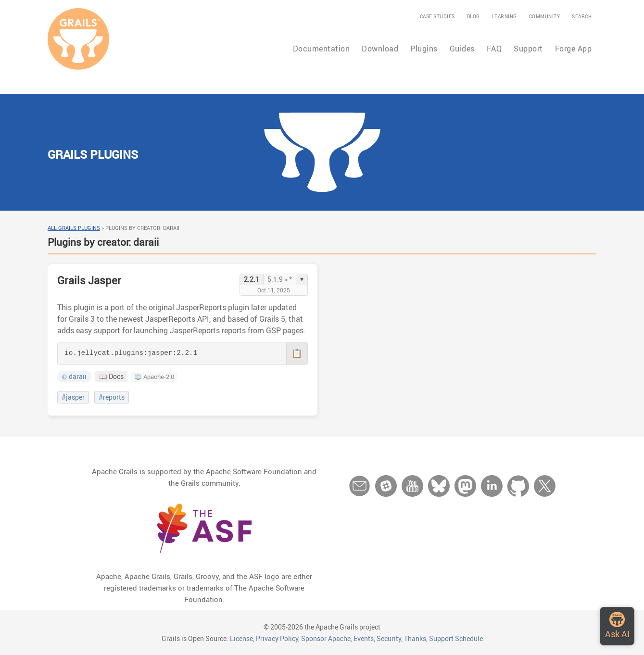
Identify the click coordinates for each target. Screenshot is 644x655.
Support (528, 49)
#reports (112, 397)
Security (389, 638)
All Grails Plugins (74, 228)
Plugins (424, 49)
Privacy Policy (277, 638)
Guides (462, 49)
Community (545, 16)
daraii (74, 377)
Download (380, 49)
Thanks (415, 638)
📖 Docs (111, 377)
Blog (474, 16)
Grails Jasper (89, 280)
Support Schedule (456, 638)
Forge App (574, 49)
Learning (505, 16)
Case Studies (437, 16)
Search (582, 16)
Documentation (322, 49)
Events (364, 638)
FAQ (494, 49)
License (241, 638)
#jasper (73, 397)
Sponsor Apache (326, 638)
